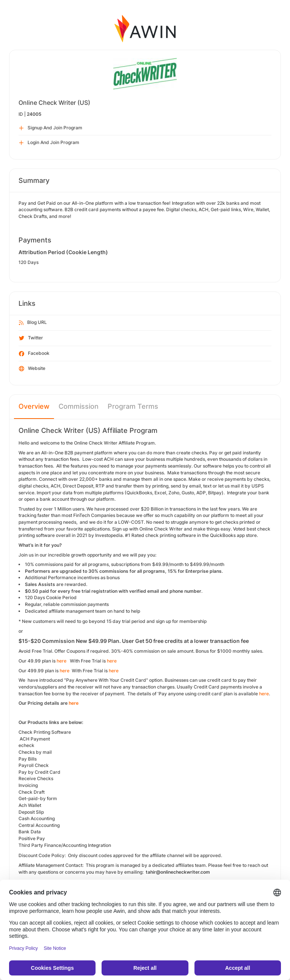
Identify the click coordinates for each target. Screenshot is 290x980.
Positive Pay (32, 838)
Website (32, 369)
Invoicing (28, 785)
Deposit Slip (31, 812)
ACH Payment (35, 739)
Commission (79, 406)
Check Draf (31, 792)
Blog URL (33, 323)
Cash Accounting (37, 818)
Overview (34, 406)
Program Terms (133, 406)
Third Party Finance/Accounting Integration (65, 845)
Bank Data (30, 832)
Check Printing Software (45, 732)
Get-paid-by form (38, 798)
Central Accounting (39, 825)
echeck (26, 745)
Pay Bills (28, 759)
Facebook (34, 354)
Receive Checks (36, 778)
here (62, 661)
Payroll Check (34, 765)
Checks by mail (35, 752)
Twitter (31, 338)
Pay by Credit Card (39, 772)
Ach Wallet (30, 805)
